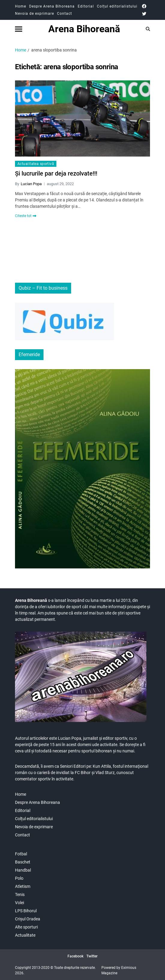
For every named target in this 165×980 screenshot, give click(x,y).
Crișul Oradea (28, 919)
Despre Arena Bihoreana (52, 6)
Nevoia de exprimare (34, 14)
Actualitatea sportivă (36, 164)
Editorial (86, 6)
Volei (19, 903)
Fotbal (21, 854)
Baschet (23, 862)
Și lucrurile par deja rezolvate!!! (56, 173)
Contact (64, 14)
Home (21, 6)
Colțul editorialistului (117, 6)
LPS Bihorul (26, 911)
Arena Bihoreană (84, 29)
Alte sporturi (26, 927)
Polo (19, 878)
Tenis (20, 894)
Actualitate (25, 935)
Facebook (75, 956)
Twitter (92, 956)
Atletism (23, 886)
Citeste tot (26, 216)
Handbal (23, 870)
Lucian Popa (31, 184)
